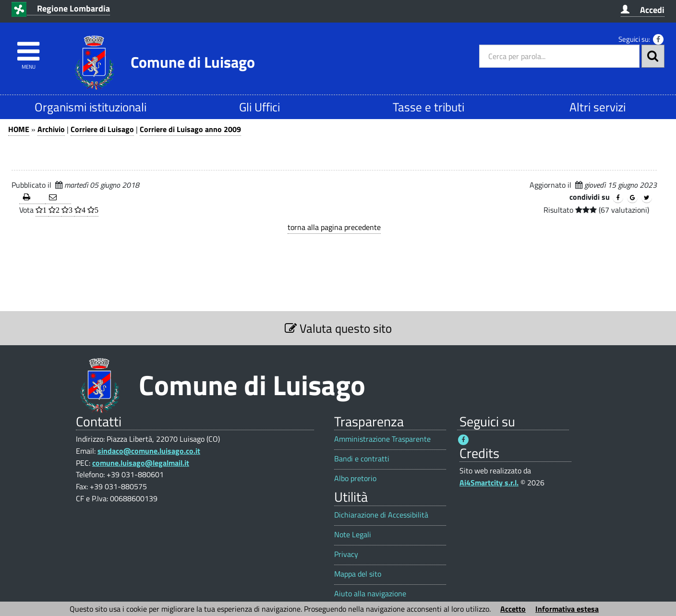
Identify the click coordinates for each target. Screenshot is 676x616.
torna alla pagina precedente (334, 227)
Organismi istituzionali (91, 107)
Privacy (346, 554)
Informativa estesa (567, 609)
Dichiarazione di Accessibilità (381, 515)
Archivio (51, 129)
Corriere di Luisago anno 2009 (190, 129)
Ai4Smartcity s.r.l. (489, 483)
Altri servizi (598, 107)
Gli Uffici (260, 107)
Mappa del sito (358, 574)
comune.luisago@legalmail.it (141, 463)
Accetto (513, 609)
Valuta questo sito (338, 328)
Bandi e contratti (362, 459)
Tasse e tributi (429, 107)
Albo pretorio (355, 478)
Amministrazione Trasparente (382, 439)
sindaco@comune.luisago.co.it (149, 451)
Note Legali (353, 535)
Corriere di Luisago (102, 129)
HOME (19, 129)
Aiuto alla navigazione (370, 594)
